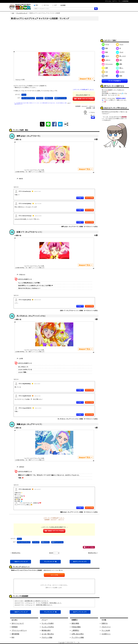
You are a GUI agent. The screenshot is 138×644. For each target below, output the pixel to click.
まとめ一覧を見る (48, 634)
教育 (105, 76)
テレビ (120, 52)
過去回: (54, 553)
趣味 (119, 64)
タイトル (46, 5)
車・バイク (121, 56)
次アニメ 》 (80, 562)
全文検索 (63, 5)
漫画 (105, 48)
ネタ (105, 72)
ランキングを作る (48, 627)
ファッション (107, 64)
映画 (105, 52)
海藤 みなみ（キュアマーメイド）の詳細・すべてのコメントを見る (79, 512)
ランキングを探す (48, 623)
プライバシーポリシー (19, 630)
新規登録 (124, 117)
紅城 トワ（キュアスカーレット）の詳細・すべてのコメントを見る (79, 311)
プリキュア (40, 98)
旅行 (119, 60)
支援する (105, 623)
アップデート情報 (78, 637)
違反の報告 (75, 623)
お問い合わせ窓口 (78, 634)
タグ (56, 5)
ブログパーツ (106, 627)
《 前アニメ (20, 562)
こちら (68, 103)
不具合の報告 (76, 627)
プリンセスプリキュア (28, 98)
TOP (13, 13)
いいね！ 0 (80, 198)
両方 (37, 5)
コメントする (54, 575)
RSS (13, 637)
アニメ (24, 95)
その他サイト (106, 634)
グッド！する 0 (89, 547)
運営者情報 (15, 634)
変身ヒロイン (49, 98)
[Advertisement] (54, 36)
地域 (119, 76)
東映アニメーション (60, 98)
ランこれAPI (106, 630)
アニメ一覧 (50, 562)
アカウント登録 (47, 637)
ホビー (105, 56)
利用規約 (15, 627)
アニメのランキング (22, 13)
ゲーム (105, 44)
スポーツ (106, 60)
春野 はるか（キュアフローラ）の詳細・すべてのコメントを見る (79, 227)
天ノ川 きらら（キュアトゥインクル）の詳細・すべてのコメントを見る (78, 419)
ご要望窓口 (75, 630)
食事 (105, 68)
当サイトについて (18, 623)
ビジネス (120, 72)
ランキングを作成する (115, 81)
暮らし (120, 68)
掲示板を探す (46, 630)
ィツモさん (92, 112)
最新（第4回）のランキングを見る (84, 99)
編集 (93, 117)
